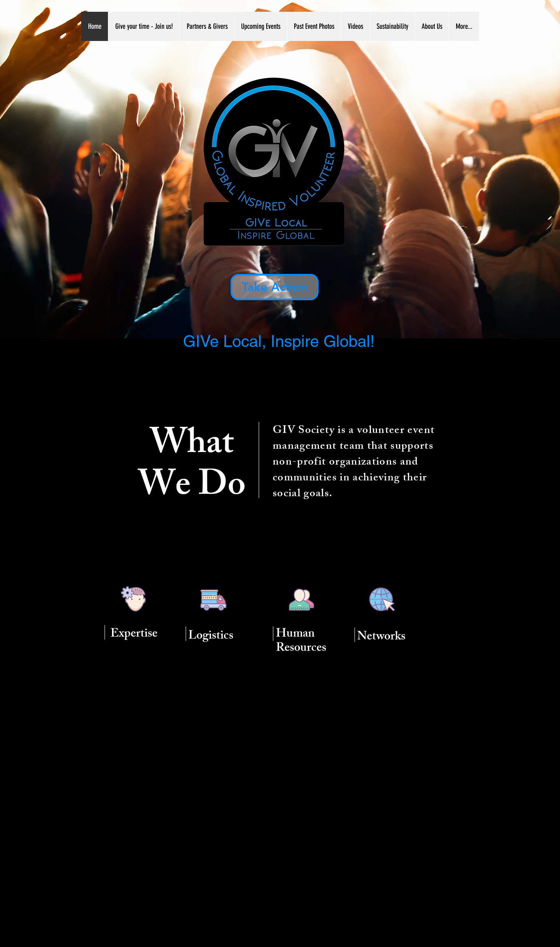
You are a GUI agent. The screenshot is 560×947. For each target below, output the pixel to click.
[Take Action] (275, 287)
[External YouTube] (280, 802)
